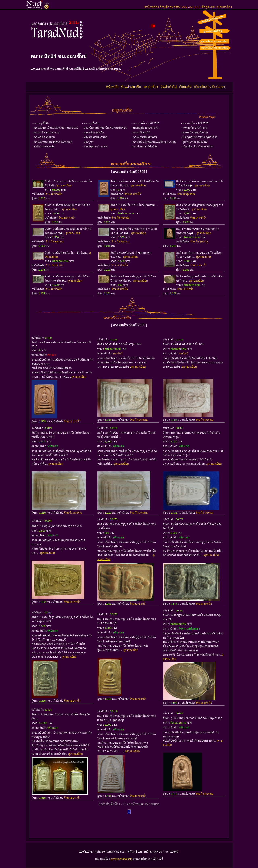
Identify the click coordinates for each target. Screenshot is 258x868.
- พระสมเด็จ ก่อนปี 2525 (145, 123)
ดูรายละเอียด (64, 186)
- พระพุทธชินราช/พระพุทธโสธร (199, 137)
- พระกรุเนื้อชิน (91, 123)
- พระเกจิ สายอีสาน (44, 137)
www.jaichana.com (122, 859)
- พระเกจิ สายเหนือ (93, 133)
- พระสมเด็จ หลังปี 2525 (195, 123)
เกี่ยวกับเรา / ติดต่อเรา (210, 87)
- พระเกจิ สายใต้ (141, 133)
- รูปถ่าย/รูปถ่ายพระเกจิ (194, 142)
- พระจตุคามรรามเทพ (95, 146)
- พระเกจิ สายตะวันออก (194, 133)
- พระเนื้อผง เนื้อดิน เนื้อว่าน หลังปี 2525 (105, 128)
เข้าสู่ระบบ (208, 7)
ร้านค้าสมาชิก (170, 7)
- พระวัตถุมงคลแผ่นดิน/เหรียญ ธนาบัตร (154, 142)
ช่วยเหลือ (224, 7)
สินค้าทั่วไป (169, 87)
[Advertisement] (129, 827)
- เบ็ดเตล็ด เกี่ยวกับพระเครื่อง (197, 146)
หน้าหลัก (151, 7)
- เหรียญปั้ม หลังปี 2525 (194, 128)
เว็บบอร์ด (186, 87)
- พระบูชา (88, 142)
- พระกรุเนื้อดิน (41, 123)
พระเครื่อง (151, 87)
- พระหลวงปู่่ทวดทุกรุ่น (144, 137)
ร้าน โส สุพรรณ (186, 194)
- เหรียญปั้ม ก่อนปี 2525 (145, 128)
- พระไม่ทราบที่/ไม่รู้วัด (145, 146)
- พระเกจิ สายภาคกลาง (46, 133)
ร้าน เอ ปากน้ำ (54, 194)
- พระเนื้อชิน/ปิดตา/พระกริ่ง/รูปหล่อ (52, 142)
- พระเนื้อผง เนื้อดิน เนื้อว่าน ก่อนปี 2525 (55, 128)
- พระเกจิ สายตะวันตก (95, 137)
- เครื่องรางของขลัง (44, 146)
